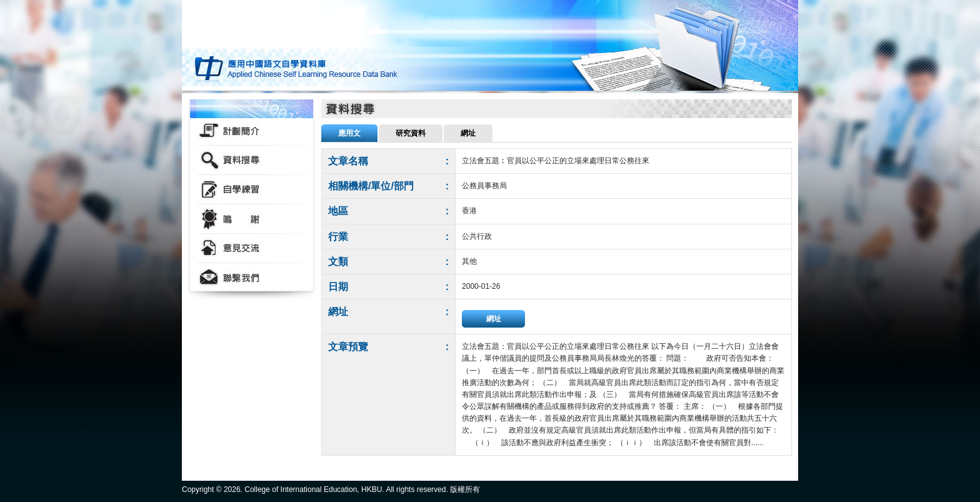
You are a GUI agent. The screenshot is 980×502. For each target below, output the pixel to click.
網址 (494, 319)
